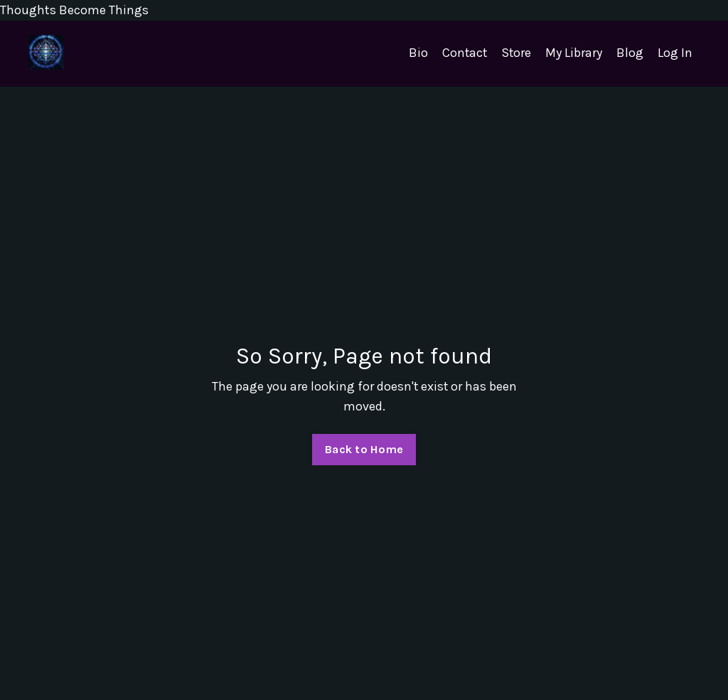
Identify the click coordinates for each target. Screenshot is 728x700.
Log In (675, 53)
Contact (463, 53)
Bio (416, 53)
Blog (630, 53)
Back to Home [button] (364, 449)
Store (516, 53)
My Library (574, 53)
